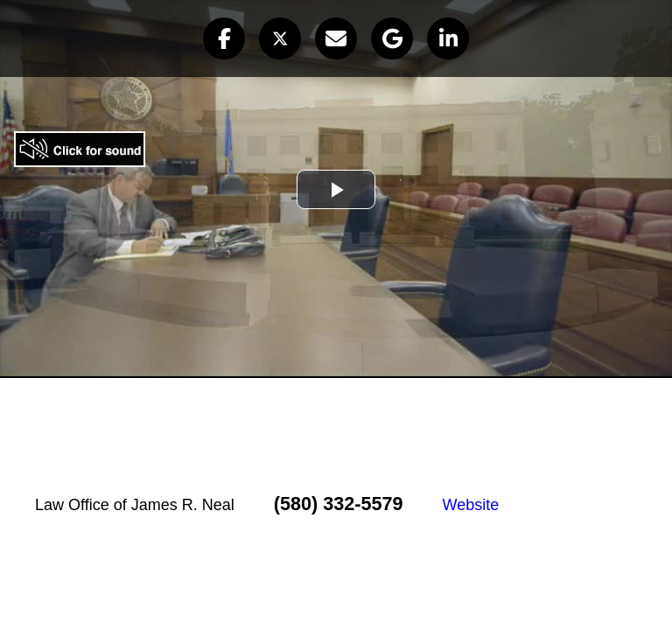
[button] (224, 38)
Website (470, 505)
